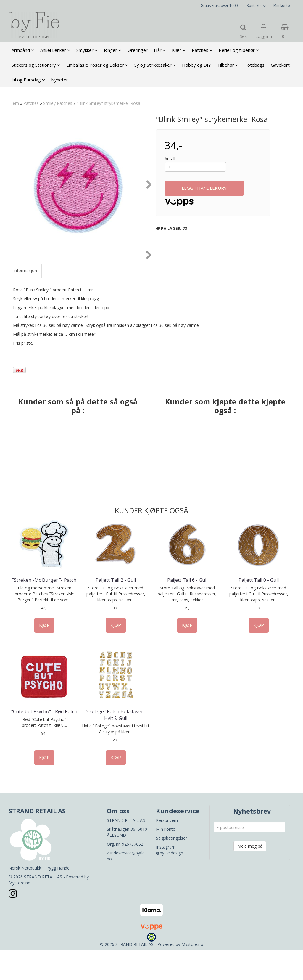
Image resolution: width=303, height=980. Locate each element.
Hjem (14, 103)
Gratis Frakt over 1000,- (220, 5)
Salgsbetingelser (171, 868)
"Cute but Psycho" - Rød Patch (44, 741)
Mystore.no (20, 912)
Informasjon (25, 300)
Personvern (167, 850)
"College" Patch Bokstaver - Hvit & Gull (116, 744)
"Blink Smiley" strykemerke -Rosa (108, 103)
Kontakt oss (257, 5)
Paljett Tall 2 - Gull (116, 610)
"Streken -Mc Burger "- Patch (44, 610)
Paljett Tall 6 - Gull (187, 610)
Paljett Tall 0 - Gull (259, 610)
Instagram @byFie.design (170, 879)
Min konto (282, 5)
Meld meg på (250, 876)
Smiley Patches (58, 103)
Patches (31, 103)
